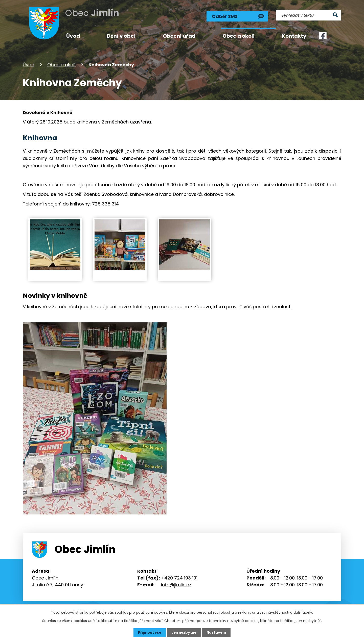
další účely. (303, 612)
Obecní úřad (179, 36)
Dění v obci (121, 36)
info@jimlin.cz (176, 584)
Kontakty (294, 36)
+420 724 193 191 (179, 578)
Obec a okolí (61, 64)
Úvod (29, 64)
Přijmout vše (149, 633)
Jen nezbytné (184, 633)
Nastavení (217, 633)
